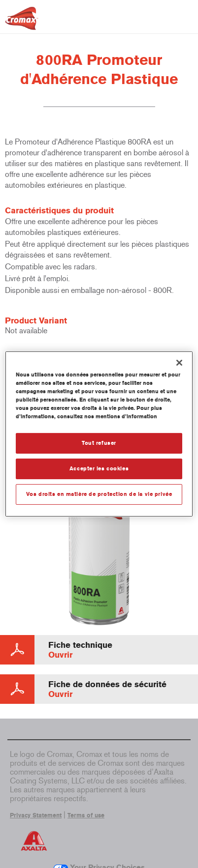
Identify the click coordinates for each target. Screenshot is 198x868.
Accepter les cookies (99, 468)
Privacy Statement (36, 815)
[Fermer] (179, 363)
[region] (99, 434)
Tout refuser (99, 443)
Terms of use (86, 815)
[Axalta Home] (22, 22)
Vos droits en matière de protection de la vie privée (99, 494)
